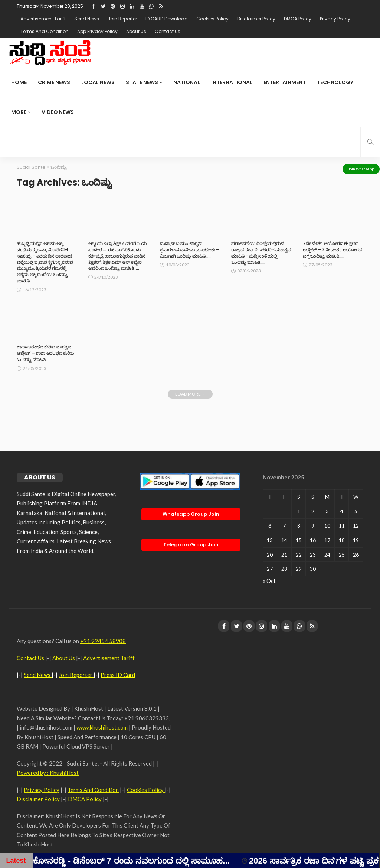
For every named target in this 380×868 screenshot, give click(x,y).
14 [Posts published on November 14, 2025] (284, 540)
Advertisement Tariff (43, 19)
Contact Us (168, 31)
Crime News (54, 82)
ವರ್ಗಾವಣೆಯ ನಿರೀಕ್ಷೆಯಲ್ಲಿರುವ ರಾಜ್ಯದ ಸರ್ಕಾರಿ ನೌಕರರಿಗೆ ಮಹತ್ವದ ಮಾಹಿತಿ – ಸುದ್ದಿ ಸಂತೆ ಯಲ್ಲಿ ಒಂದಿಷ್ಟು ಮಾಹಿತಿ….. (261, 253)
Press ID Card (118, 675)
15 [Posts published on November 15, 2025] (299, 540)
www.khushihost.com (103, 727)
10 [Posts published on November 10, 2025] (327, 526)
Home (19, 82)
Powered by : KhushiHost (48, 773)
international (232, 82)
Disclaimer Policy (256, 19)
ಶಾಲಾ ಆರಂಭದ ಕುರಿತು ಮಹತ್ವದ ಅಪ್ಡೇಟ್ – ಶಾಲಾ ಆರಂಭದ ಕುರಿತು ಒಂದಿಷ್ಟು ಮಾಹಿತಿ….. (45, 353)
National (187, 82)
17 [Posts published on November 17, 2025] (327, 540)
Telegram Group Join (191, 545)
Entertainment (285, 82)
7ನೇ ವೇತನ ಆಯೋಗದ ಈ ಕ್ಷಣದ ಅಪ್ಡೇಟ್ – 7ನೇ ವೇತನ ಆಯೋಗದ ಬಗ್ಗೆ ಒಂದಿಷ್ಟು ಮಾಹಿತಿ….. (332, 250)
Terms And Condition (45, 31)
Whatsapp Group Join (191, 514)
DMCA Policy (298, 19)
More (19, 112)
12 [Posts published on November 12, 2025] (356, 526)
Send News (87, 19)
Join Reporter (122, 19)
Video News (58, 112)
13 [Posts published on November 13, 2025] (270, 540)
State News (142, 82)
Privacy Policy (335, 19)
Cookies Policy (212, 19)
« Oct (269, 581)
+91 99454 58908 (103, 641)
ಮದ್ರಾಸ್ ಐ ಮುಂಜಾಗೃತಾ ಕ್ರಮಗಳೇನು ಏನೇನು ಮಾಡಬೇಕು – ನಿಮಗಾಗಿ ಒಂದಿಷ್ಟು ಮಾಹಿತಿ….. (189, 250)
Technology (335, 82)
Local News (98, 82)
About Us (136, 31)
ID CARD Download (167, 19)
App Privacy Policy (97, 31)
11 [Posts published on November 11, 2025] (342, 526)
